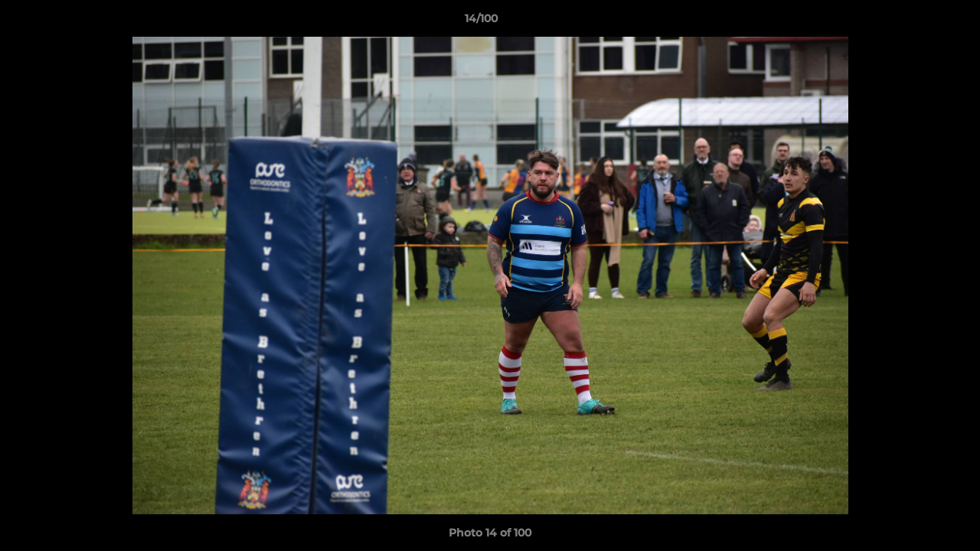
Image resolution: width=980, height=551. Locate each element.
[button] (916, 22)
